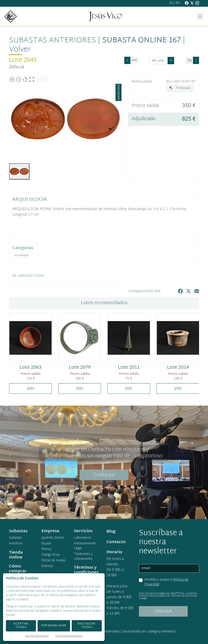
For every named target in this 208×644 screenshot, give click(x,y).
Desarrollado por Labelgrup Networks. (149, 632)
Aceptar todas (21, 626)
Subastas (15, 538)
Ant (134, 60)
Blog (111, 532)
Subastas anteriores (52, 41)
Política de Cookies (37, 636)
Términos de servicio (182, 596)
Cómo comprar (18, 569)
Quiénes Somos (53, 538)
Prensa (46, 549)
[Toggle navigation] (200, 16)
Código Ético (51, 555)
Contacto (104, 475)
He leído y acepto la (166, 582)
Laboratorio (82, 538)
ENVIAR (163, 612)
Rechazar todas (87, 626)
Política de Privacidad (69, 636)
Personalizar (54, 626)
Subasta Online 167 (141, 41)
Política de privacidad (153, 596)
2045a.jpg (17, 67)
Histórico (16, 544)
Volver (20, 50)
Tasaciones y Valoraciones (83, 557)
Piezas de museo (54, 561)
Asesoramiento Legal (85, 546)
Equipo (46, 544)
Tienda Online (16, 555)
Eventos (47, 566)
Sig (189, 60)
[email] (169, 568)
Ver (30, 389)
